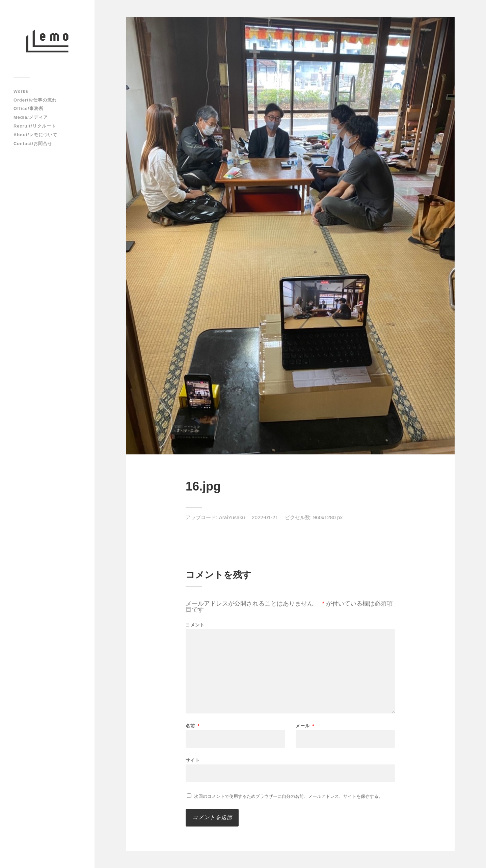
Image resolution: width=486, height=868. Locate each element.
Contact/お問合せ (33, 144)
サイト (193, 760)
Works (21, 91)
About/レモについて (35, 135)
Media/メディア (31, 117)
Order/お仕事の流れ (35, 100)
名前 (193, 726)
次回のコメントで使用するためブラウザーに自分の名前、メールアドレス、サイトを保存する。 (288, 796)
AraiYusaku (232, 517)
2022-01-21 (265, 517)
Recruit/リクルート (35, 126)
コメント (195, 625)
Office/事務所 (29, 108)
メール (305, 726)
